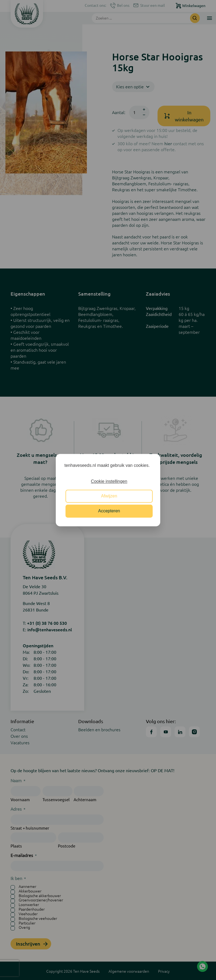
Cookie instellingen (109, 481)
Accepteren (109, 511)
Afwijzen (109, 496)
